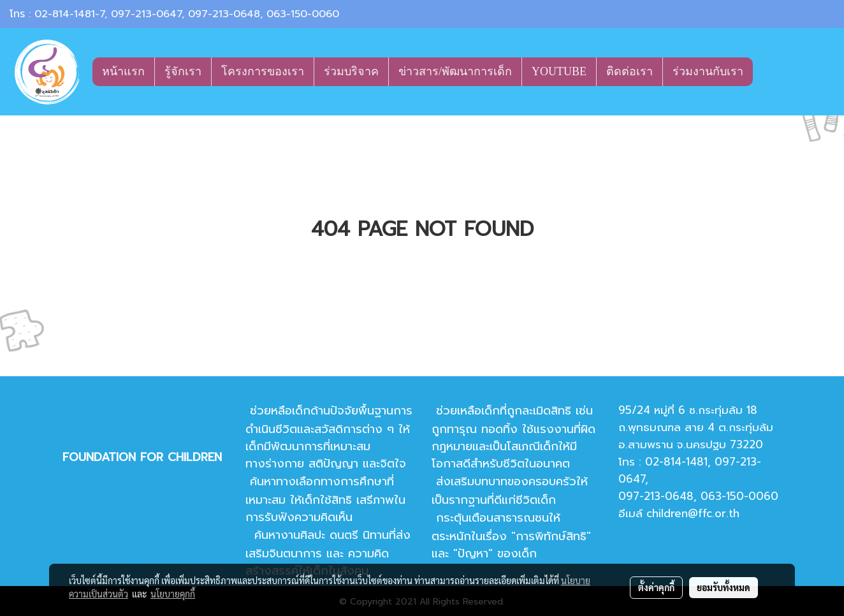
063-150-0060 (303, 14)
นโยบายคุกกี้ (173, 594)
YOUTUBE (559, 71)
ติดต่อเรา (629, 71)
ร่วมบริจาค (351, 71)
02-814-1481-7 (69, 14)
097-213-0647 (146, 14)
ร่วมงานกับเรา (708, 71)
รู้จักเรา (183, 71)
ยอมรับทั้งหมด (724, 587)
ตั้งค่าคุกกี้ (656, 587)
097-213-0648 (224, 14)
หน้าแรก (123, 71)
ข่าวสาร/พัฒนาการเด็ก (455, 71)
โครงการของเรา (263, 71)
